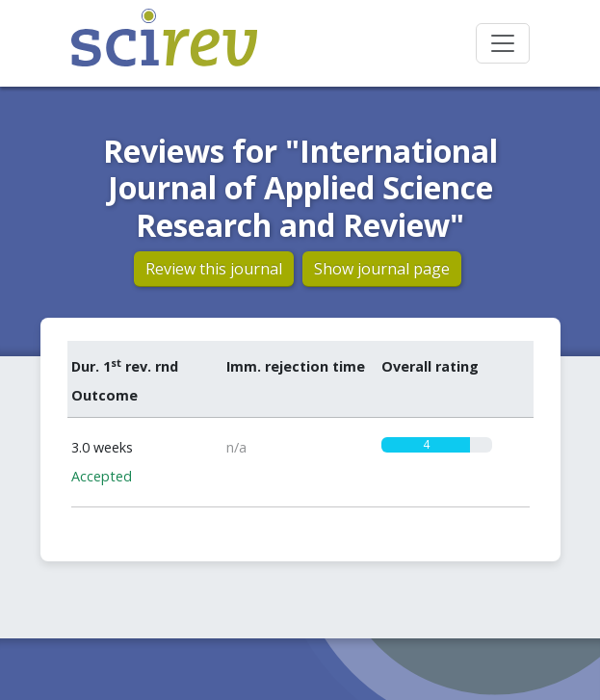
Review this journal (214, 269)
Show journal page (382, 269)
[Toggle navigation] (503, 43)
